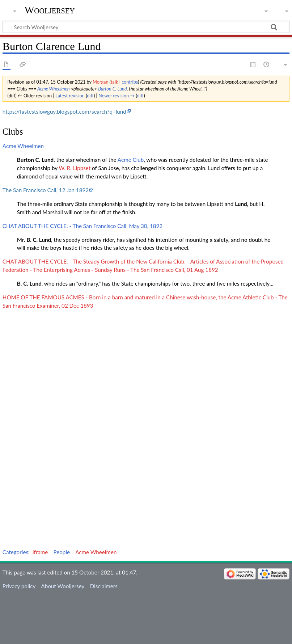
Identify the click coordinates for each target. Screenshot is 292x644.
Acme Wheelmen (53, 89)
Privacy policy (19, 586)
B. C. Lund (39, 240)
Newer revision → (117, 96)
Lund (241, 204)
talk (114, 82)
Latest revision (70, 96)
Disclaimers (104, 586)
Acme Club (131, 160)
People (62, 552)
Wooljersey (50, 10)
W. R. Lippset (75, 168)
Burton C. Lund (112, 89)
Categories (15, 552)
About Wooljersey (63, 586)
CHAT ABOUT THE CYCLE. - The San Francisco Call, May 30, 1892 (82, 226)
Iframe (40, 552)
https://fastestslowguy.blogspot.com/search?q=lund (64, 111)
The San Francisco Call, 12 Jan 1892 (46, 190)
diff (90, 96)
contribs (130, 82)
